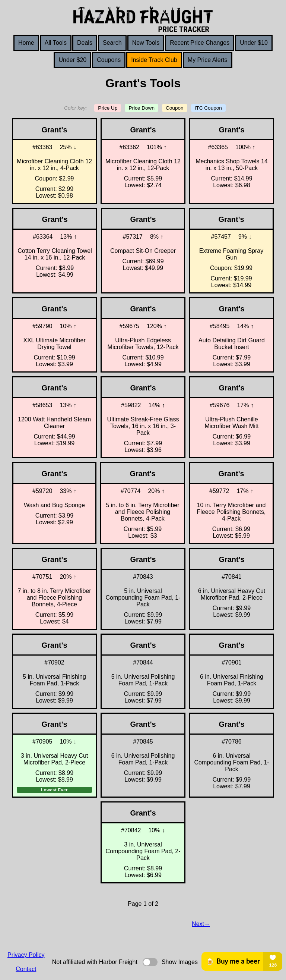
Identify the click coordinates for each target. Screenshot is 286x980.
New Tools (146, 43)
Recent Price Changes (200, 43)
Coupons (109, 60)
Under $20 (72, 60)
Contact (26, 969)
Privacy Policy (26, 955)
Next (198, 924)
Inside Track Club (154, 60)
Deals (85, 43)
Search (112, 43)
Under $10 (254, 43)
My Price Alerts (208, 60)
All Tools (56, 43)
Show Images (180, 962)
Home (26, 43)
